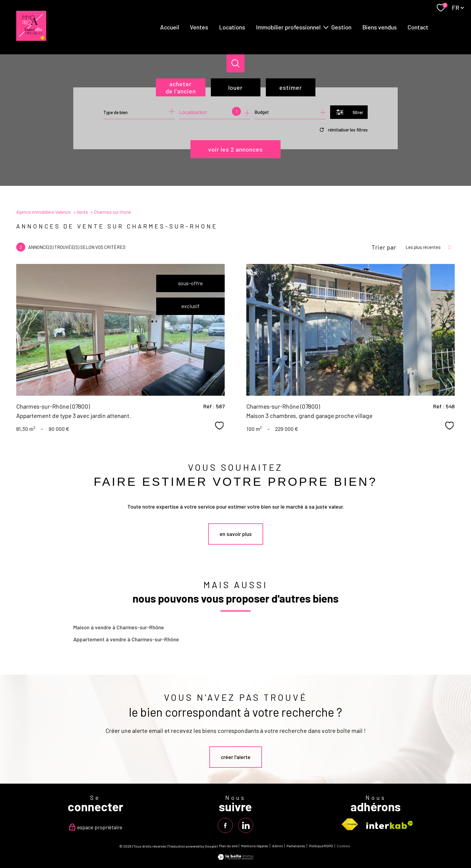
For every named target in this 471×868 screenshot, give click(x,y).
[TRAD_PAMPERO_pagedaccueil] (31, 39)
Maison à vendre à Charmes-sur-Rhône (119, 627)
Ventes (199, 27)
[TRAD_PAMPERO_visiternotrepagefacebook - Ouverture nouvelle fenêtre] (225, 825)
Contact (418, 27)
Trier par (384, 247)
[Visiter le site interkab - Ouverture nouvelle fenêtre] (390, 825)
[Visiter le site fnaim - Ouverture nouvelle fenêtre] (350, 824)
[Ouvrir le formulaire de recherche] (349, 112)
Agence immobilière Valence (43, 212)
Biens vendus (380, 27)
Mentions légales (255, 846)
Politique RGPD (321, 846)
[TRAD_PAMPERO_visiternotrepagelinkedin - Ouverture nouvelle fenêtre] (246, 825)
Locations (232, 27)
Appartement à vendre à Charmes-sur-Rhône (126, 639)
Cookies (343, 846)
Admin (278, 846)
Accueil (170, 27)
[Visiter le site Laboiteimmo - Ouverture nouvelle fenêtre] (235, 858)
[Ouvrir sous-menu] (326, 27)
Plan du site (228, 846)
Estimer (291, 87)
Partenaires (296, 846)
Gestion (341, 27)
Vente (82, 212)
